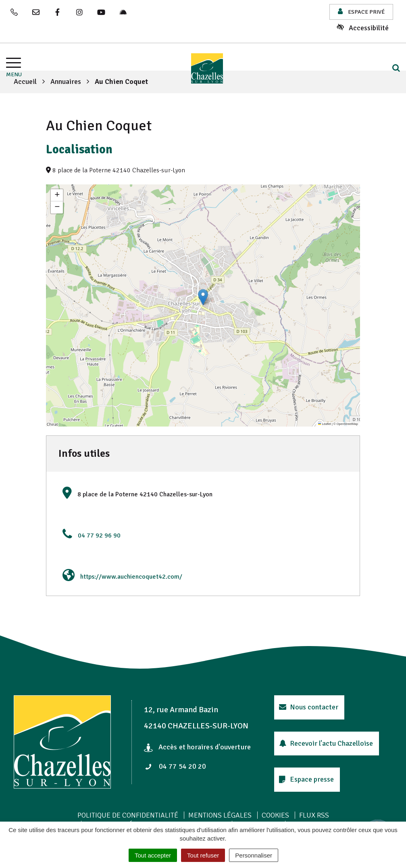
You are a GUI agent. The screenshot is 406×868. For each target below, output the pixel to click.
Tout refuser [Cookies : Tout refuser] (203, 855)
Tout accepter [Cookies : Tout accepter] (153, 855)
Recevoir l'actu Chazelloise (326, 743)
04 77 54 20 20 (175, 766)
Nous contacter (309, 707)
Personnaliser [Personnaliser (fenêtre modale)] (254, 855)
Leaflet (325, 424)
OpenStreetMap (347, 424)
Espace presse (306, 779)
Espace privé (361, 12)
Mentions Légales (220, 815)
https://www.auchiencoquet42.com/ (131, 577)
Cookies (275, 815)
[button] (203, 297)
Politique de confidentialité (128, 815)
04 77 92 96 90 (99, 535)
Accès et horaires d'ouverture (197, 747)
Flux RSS (314, 815)
